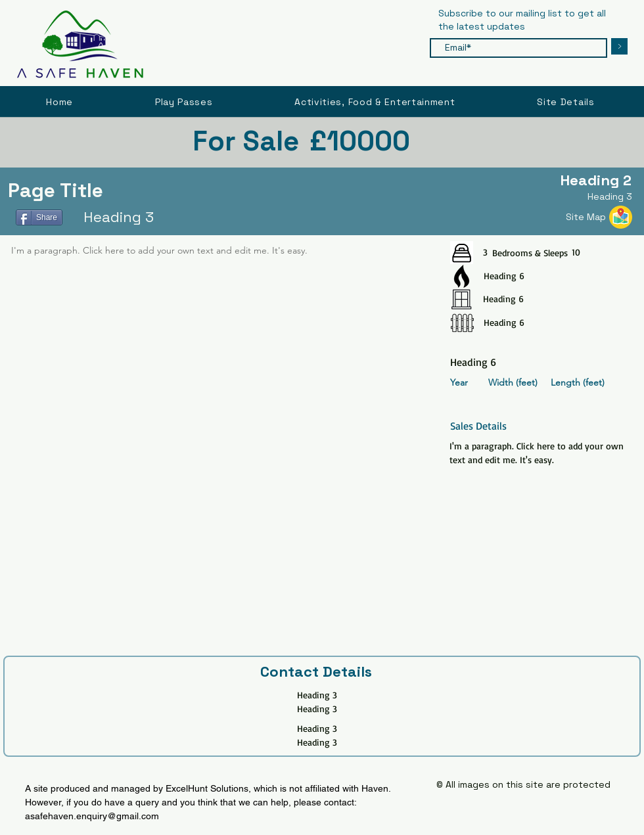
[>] (619, 46)
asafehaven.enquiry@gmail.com (92, 816)
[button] (566, 102)
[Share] (39, 217)
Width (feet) (513, 382)
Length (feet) (578, 382)
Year (459, 382)
